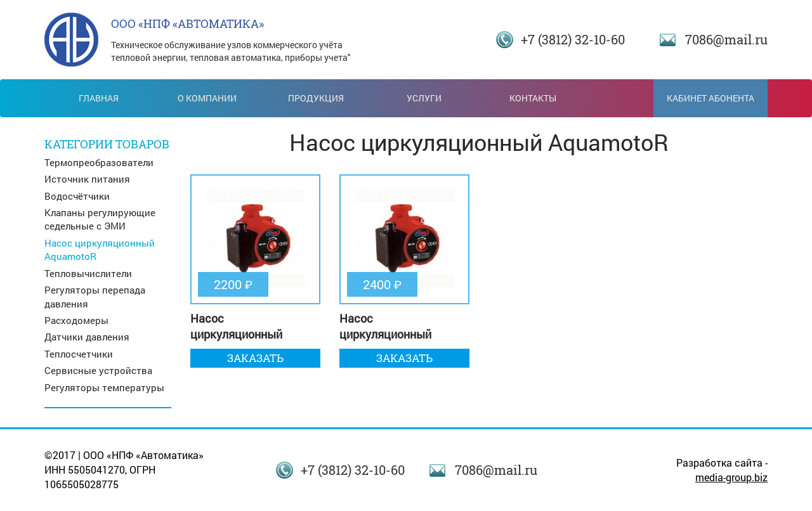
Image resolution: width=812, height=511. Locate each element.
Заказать (255, 358)
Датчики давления (87, 337)
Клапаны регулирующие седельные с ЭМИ (100, 219)
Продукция (316, 98)
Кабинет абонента (710, 98)
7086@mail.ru (726, 39)
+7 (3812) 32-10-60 (573, 39)
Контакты (533, 98)
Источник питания (87, 179)
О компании (207, 98)
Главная (99, 98)
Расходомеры (76, 320)
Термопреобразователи (99, 162)
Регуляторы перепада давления (95, 296)
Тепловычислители (88, 273)
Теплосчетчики (79, 354)
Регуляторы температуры (104, 387)
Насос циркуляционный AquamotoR (100, 249)
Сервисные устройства (98, 370)
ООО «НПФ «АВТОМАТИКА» (187, 23)
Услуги (424, 98)
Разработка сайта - (722, 470)
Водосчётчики (77, 196)
